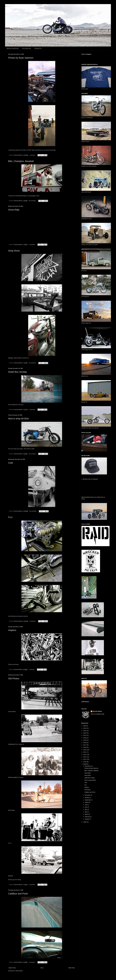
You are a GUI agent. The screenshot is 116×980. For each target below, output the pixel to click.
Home (42, 968)
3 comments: (32, 410)
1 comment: (32, 155)
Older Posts (72, 968)
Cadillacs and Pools (18, 894)
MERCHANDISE (13, 48)
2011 (85, 759)
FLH (10, 517)
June (86, 807)
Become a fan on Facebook (90, 479)
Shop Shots (14, 251)
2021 (85, 735)
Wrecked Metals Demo (88, 497)
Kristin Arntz (100, 497)
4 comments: (32, 245)
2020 (85, 738)
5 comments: (33, 621)
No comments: (33, 201)
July (86, 805)
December (88, 766)
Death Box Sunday (17, 372)
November (88, 795)
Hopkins (12, 630)
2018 (85, 743)
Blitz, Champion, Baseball (21, 161)
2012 (85, 757)
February (87, 817)
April (86, 812)
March (87, 814)
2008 (85, 822)
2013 (85, 755)
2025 (85, 726)
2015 (85, 750)
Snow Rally (14, 210)
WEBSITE (38, 48)
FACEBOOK (27, 48)
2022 (85, 733)
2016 (85, 747)
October (87, 798)
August (87, 802)
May (86, 810)
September (88, 800)
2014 (85, 752)
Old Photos (14, 679)
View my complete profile (97, 714)
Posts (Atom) (19, 971)
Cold (10, 463)
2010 (85, 762)
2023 (85, 731)
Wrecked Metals (97, 711)
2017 (85, 745)
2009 (85, 764)
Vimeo (83, 499)
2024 (85, 728)
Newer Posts (12, 968)
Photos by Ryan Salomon (21, 58)
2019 (85, 740)
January (87, 819)
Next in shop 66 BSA (18, 419)
